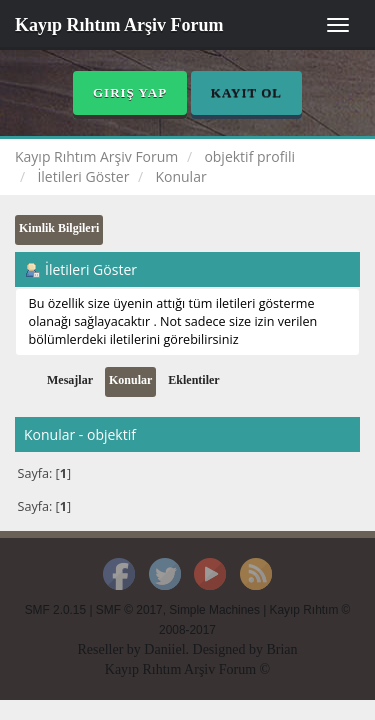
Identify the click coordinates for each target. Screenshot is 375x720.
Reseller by (110, 649)
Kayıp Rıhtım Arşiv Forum (119, 25)
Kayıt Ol (246, 92)
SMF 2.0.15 (55, 610)
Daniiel (164, 649)
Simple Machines (214, 610)
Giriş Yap (130, 92)
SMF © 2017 (129, 610)
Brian (281, 649)
